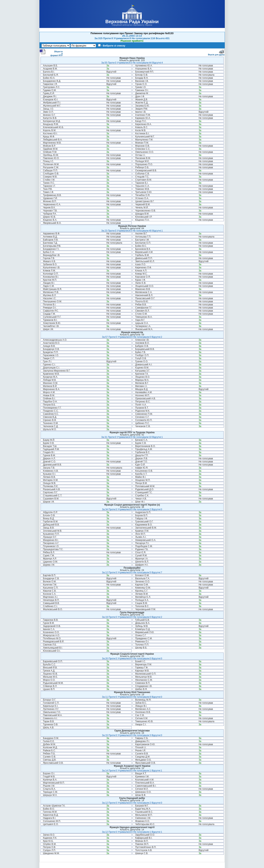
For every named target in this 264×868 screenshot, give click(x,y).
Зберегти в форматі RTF (51, 53)
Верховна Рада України (132, 22)
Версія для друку (216, 54)
